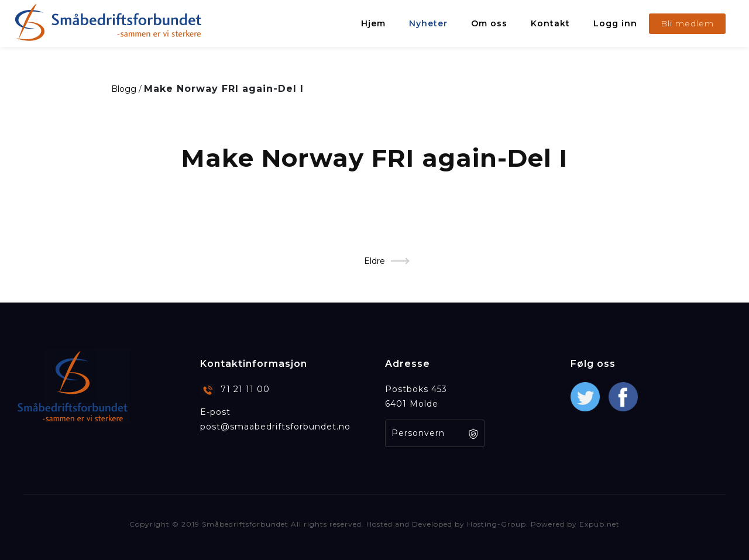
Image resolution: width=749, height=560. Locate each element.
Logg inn (615, 23)
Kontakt (550, 23)
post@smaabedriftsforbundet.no (275, 427)
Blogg (124, 89)
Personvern (418, 433)
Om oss (489, 23)
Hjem (373, 23)
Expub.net (599, 524)
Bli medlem (687, 23)
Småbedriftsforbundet (245, 524)
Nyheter (428, 23)
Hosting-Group (497, 524)
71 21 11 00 (245, 389)
